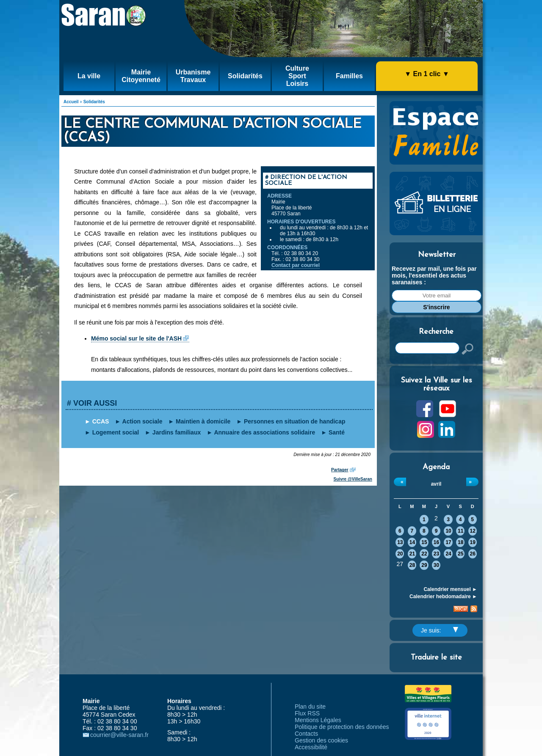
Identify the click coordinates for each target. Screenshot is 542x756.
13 (400, 542)
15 (424, 542)
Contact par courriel (296, 265)
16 (436, 542)
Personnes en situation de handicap (295, 421)
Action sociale (142, 421)
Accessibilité (311, 747)
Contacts (306, 734)
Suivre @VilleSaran (353, 479)
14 (412, 542)
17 (448, 542)
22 (424, 554)
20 (400, 554)
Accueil (71, 102)
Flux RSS (307, 713)
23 (436, 554)
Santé (337, 432)
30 (436, 565)
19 (473, 542)
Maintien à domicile (203, 421)
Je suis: (440, 630)
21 (412, 554)
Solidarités (94, 102)
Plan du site (310, 707)
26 (473, 554)
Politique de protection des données (342, 727)
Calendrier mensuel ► (450, 589)
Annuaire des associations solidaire (264, 432)
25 (460, 554)
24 (448, 554)
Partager (340, 470)
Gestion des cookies (321, 740)
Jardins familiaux (177, 432)
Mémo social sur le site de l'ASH (136, 338)
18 (460, 542)
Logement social (116, 432)
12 (473, 531)
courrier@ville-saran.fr (119, 735)
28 (412, 565)
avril (436, 484)
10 (448, 531)
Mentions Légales (318, 720)
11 (460, 531)
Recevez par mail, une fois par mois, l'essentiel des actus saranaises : (434, 275)
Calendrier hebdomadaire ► (443, 597)
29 (424, 565)
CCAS (101, 421)
